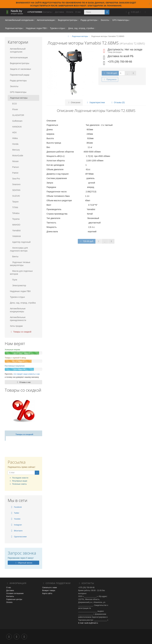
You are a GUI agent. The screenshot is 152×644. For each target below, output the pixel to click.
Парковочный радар (20, 75)
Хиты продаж (16, 326)
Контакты (10, 596)
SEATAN (15, 190)
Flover (14, 109)
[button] (133, 12)
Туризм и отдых (58, 28)
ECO (13, 104)
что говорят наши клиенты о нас (27, 374)
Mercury (15, 150)
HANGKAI (16, 127)
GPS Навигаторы (121, 20)
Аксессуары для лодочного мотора (19, 249)
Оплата (70, 12)
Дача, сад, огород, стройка (82, 28)
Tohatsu (15, 213)
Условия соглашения (15, 593)
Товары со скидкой (21, 332)
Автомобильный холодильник (20, 20)
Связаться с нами (50, 588)
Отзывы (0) (117, 102)
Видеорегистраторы (68, 20)
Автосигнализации (46, 20)
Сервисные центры (14, 599)
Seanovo (15, 184)
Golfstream (16, 121)
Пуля (14, 280)
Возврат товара (49, 590)
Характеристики (95, 102)
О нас (78, 12)
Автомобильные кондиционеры (18, 310)
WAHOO (15, 225)
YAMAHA (15, 236)
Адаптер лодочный (20, 242)
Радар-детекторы (89, 20)
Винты (14, 257)
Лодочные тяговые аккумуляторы (20, 264)
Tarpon (14, 202)
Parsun (14, 167)
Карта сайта (47, 593)
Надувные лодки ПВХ (37, 28)
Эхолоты (105, 20)
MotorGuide (17, 156)
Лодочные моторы (14, 28)
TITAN (14, 207)
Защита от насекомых (20, 69)
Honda (14, 144)
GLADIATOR (17, 115)
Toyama (15, 219)
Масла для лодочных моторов (21, 272)
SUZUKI (15, 196)
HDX (13, 132)
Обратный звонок (23, 563)
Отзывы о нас (23, 382)
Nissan (14, 161)
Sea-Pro (15, 179)
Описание (74, 102)
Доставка (60, 12)
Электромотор (18, 285)
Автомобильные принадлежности (18, 319)
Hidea (14, 138)
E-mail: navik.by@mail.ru (88, 623)
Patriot (14, 173)
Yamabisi (15, 230)
